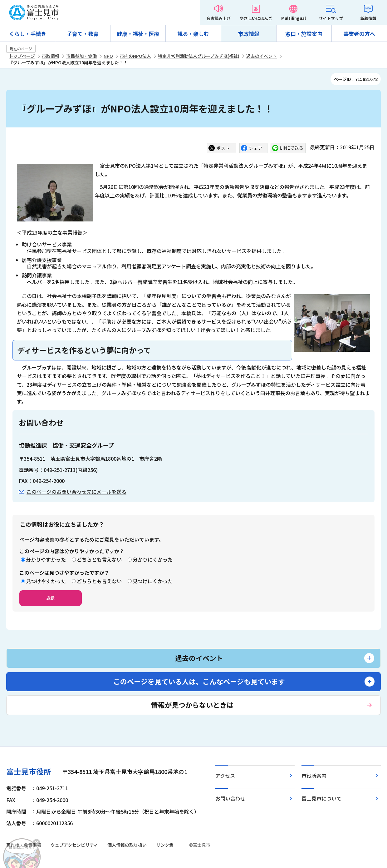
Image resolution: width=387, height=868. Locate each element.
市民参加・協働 (81, 56)
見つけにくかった (153, 581)
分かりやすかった (46, 559)
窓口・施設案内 (304, 34)
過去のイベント (262, 56)
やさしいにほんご (256, 18)
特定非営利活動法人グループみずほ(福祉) (199, 56)
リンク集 (165, 845)
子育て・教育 (83, 34)
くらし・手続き (28, 34)
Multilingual (294, 18)
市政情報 (249, 34)
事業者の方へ (359, 34)
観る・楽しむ (193, 34)
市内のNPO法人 (135, 56)
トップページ (22, 56)
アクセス (225, 776)
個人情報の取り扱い (127, 845)
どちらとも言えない (99, 559)
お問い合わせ (230, 798)
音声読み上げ (218, 18)
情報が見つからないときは (192, 705)
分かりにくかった (153, 559)
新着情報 (368, 18)
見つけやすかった (46, 581)
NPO (108, 56)
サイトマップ (331, 18)
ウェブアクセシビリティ (74, 845)
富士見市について (321, 798)
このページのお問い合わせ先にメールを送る (76, 492)
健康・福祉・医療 (138, 34)
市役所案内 (314, 776)
